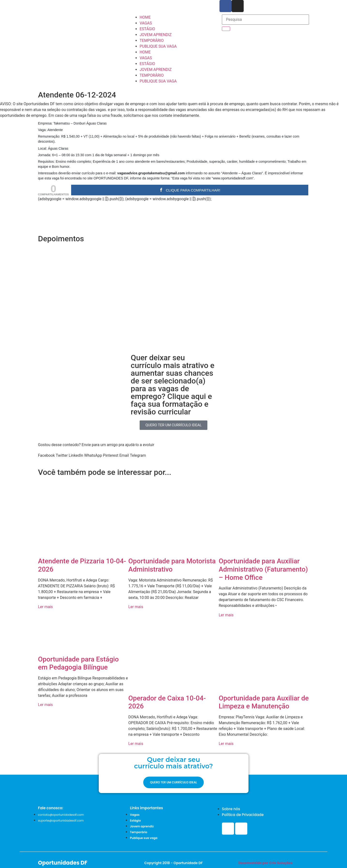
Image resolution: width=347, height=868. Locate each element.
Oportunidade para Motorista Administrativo (172, 565)
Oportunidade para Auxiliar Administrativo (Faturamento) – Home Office (263, 569)
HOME (145, 17)
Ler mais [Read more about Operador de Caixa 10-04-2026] (136, 744)
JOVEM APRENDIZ (156, 35)
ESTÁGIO (147, 29)
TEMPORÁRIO (152, 40)
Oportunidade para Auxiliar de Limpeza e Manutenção (264, 702)
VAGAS (146, 23)
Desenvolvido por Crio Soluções (265, 863)
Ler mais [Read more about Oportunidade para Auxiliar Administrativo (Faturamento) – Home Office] (226, 615)
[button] (46, 456)
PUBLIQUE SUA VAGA (158, 46)
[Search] (226, 29)
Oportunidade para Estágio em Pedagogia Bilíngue (78, 663)
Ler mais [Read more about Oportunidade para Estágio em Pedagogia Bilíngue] (45, 705)
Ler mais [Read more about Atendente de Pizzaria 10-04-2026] (45, 607)
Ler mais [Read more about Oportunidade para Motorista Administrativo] (136, 607)
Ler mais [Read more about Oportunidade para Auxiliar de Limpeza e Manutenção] (226, 744)
